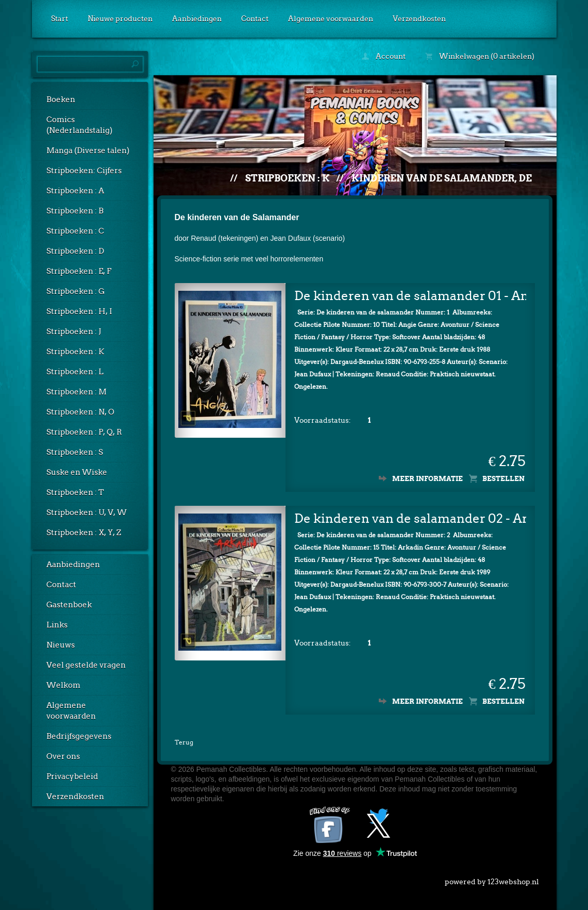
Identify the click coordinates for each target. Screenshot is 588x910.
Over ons (63, 756)
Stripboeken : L (75, 372)
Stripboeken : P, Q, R (84, 432)
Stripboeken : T (75, 492)
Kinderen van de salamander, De (442, 178)
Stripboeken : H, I (79, 311)
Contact (255, 19)
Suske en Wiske (77, 472)
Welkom (63, 685)
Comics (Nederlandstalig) (79, 125)
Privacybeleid (72, 776)
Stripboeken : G (75, 291)
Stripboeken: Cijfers (84, 171)
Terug (184, 740)
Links (57, 625)
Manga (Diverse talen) (88, 151)
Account (384, 56)
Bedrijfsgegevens (79, 736)
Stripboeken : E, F (79, 271)
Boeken (61, 100)
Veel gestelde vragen (86, 665)
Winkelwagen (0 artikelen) (480, 56)
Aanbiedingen (197, 19)
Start (60, 19)
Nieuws (61, 645)
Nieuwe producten (120, 19)
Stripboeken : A (75, 191)
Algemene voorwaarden (331, 19)
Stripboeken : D (75, 251)
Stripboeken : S (75, 452)
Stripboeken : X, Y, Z (84, 533)
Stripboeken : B (75, 211)
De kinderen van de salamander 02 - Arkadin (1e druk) (410, 516)
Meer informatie (427, 477)
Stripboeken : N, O (80, 412)
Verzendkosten (419, 19)
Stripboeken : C (75, 231)
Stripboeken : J (74, 332)
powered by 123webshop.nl (492, 878)
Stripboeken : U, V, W (87, 512)
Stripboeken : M (77, 392)
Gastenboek (69, 605)
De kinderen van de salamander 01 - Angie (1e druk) (410, 294)
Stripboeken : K (75, 352)
